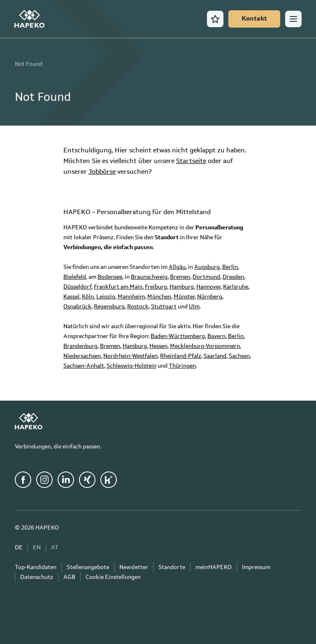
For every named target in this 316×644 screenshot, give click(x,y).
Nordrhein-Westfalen (130, 356)
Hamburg (182, 287)
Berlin (230, 267)
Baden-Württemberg (178, 336)
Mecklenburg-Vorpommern (205, 346)
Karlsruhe (236, 287)
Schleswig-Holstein (131, 366)
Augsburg (207, 267)
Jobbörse (102, 172)
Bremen (180, 277)
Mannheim (131, 297)
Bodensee (110, 277)
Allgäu (177, 267)
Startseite (191, 161)
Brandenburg (80, 346)
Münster (184, 297)
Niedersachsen (82, 356)
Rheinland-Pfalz (181, 356)
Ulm (194, 307)
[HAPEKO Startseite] (30, 19)
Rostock (138, 307)
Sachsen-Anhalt (84, 366)
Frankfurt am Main (118, 287)
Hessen (158, 346)
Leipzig (106, 297)
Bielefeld (75, 277)
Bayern (216, 336)
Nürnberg (210, 297)
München (159, 297)
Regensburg (109, 307)
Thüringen (182, 366)
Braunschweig (149, 277)
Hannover (208, 287)
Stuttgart (164, 307)
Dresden (233, 277)
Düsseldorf (77, 287)
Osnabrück (77, 307)
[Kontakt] (254, 19)
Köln (88, 297)
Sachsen (239, 356)
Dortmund (206, 277)
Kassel (71, 297)
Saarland (215, 356)
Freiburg (156, 287)
